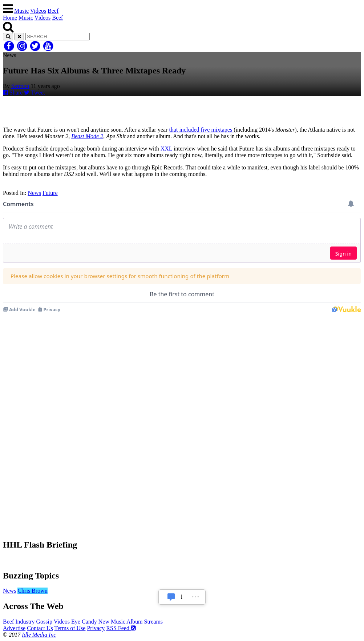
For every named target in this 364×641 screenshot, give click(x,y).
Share (13, 93)
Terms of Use (70, 628)
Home (10, 18)
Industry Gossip (34, 622)
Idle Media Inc (39, 635)
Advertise (14, 628)
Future (50, 193)
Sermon (20, 86)
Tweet (35, 93)
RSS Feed (121, 628)
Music (21, 11)
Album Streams (145, 622)
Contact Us (40, 628)
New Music (112, 622)
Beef (53, 11)
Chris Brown (32, 591)
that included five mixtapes (201, 130)
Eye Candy (84, 622)
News (34, 193)
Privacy (96, 628)
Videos (38, 11)
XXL (166, 149)
